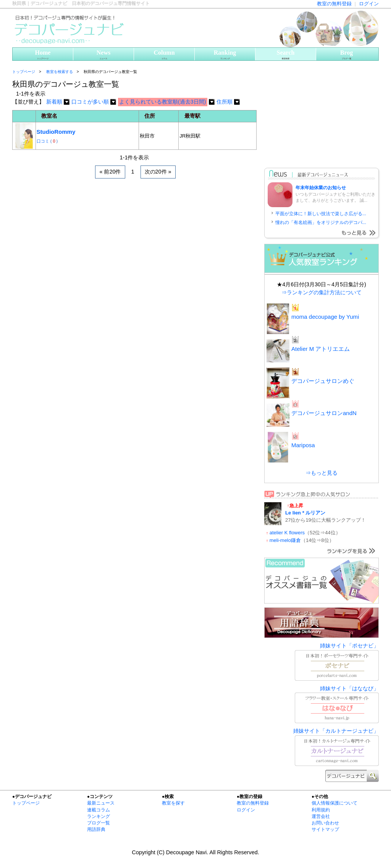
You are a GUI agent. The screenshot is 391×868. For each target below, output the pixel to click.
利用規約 (321, 810)
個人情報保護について (334, 803)
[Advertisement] (102, 201)
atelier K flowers (287, 533)
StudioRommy (56, 132)
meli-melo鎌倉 (285, 540)
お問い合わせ (325, 823)
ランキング (99, 816)
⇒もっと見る (322, 473)
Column (164, 55)
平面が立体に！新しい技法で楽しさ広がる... (321, 214)
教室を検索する (60, 72)
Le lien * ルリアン (305, 513)
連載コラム (99, 810)
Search (286, 55)
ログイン (369, 4)
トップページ (24, 72)
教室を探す (173, 803)
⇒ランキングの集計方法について (322, 292)
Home (43, 55)
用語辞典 (96, 829)
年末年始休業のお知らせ (321, 188)
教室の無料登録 (334, 4)
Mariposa (303, 445)
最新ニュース (101, 803)
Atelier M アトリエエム (321, 349)
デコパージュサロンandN (324, 413)
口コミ (44, 141)
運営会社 (321, 816)
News (103, 55)
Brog (347, 55)
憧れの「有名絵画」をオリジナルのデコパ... (321, 222)
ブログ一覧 (99, 823)
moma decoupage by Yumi (325, 317)
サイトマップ (325, 829)
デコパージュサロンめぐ (323, 381)
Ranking (225, 55)
